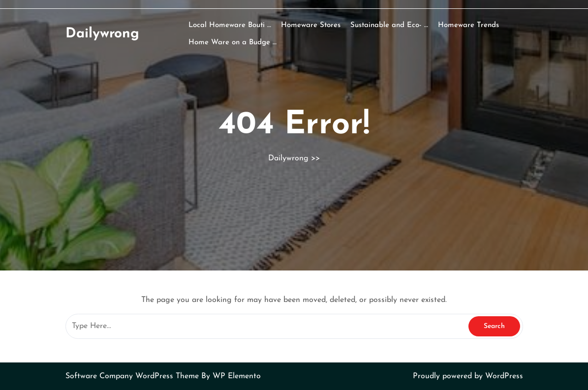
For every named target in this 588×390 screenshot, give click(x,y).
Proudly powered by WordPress (468, 376)
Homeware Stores (311, 25)
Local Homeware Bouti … (230, 25)
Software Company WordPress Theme (133, 376)
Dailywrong (102, 34)
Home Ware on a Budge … (232, 43)
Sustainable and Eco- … (389, 25)
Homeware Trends (468, 25)
